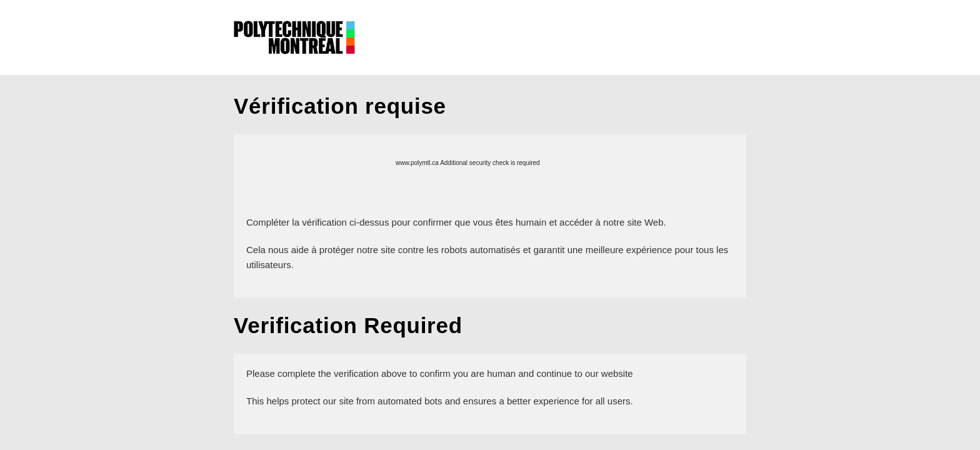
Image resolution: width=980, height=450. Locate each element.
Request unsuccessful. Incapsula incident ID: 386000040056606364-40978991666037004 (490, 225)
